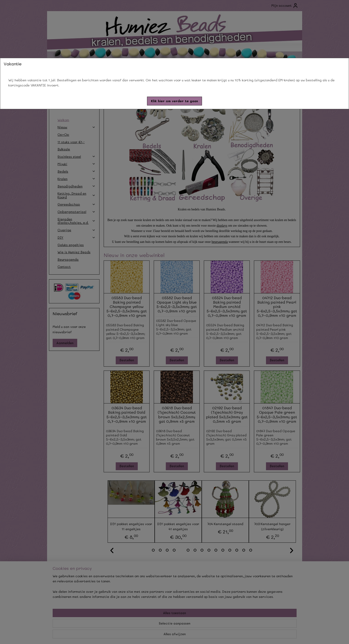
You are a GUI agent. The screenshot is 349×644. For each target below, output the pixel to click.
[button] (174, 101)
